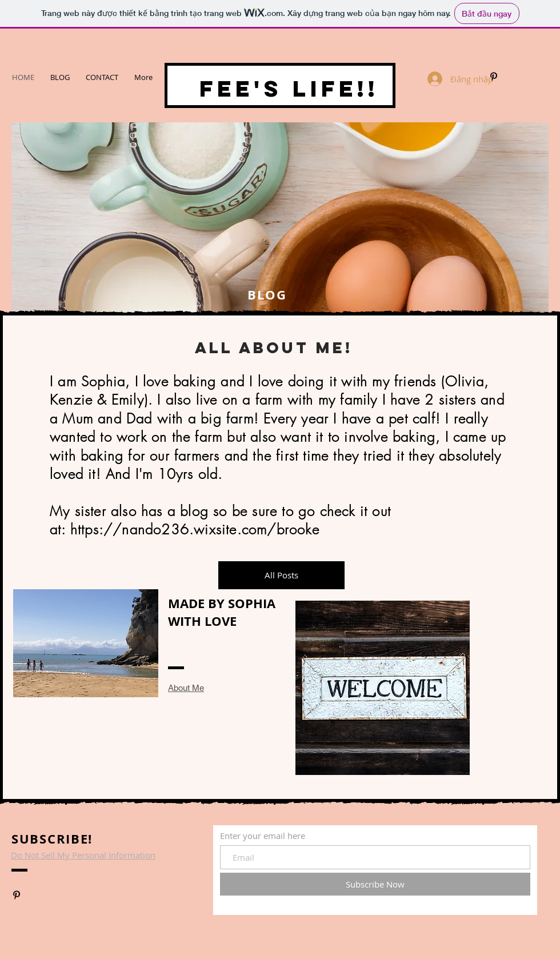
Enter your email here (263, 836)
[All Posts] (281, 575)
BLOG (265, 295)
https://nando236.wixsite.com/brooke (195, 529)
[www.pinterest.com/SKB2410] (494, 77)
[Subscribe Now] (375, 884)
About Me (186, 688)
